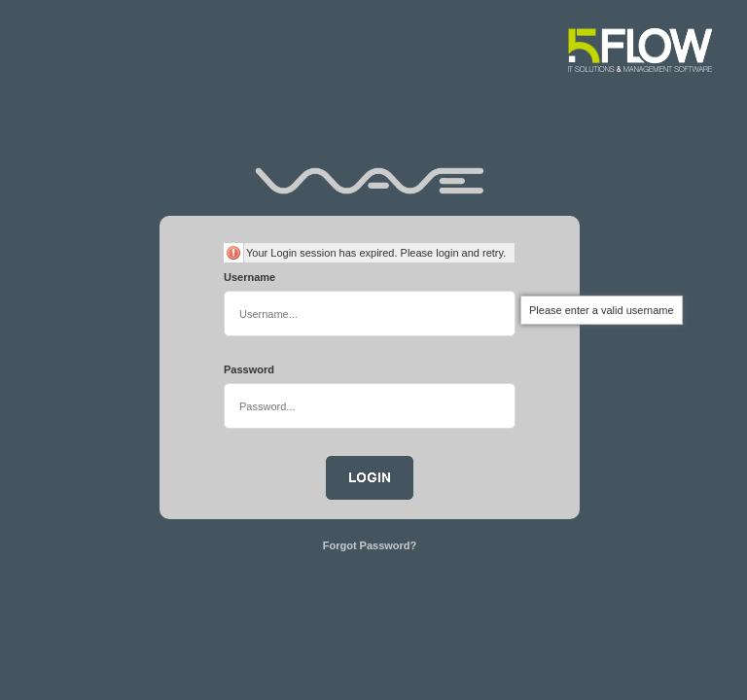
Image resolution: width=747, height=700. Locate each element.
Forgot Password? (370, 545)
